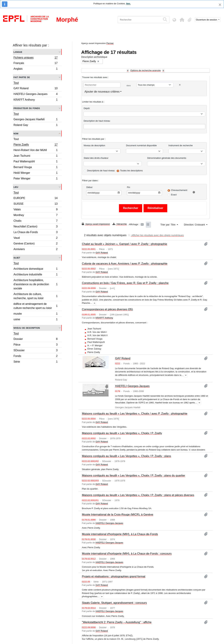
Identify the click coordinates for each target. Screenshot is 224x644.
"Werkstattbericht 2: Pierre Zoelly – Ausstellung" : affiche (117, 622)
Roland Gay (36, 125)
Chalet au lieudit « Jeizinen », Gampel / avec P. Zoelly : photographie (124, 244)
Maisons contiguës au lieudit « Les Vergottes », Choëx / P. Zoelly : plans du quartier (133, 475)
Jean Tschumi (36, 156)
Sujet (17, 258)
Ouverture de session (207, 20)
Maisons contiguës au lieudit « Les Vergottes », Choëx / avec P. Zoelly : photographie (135, 414)
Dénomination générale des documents (167, 158)
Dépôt (87, 108)
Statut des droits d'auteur (96, 158)
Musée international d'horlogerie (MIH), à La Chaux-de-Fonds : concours (127, 554)
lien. (128, 4)
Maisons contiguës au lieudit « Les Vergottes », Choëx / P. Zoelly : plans (126, 456)
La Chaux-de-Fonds (36, 233)
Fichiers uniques (36, 58)
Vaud (36, 238)
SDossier (36, 351)
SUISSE (36, 204)
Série (36, 362)
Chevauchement (179, 190)
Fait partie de (22, 77)
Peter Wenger (36, 179)
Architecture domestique (36, 269)
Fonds (36, 356)
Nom (16, 133)
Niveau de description (27, 328)
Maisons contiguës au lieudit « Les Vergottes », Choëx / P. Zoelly (122, 433)
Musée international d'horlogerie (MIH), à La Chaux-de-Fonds (120, 534)
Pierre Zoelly (36, 145)
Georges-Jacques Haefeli (36, 120)
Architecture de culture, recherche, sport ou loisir (36, 296)
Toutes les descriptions (132, 171)
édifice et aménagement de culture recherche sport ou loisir (36, 306)
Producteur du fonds (27, 108)
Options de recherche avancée (146, 70)
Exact (174, 195)
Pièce (36, 345)
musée (36, 314)
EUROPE (36, 199)
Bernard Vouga (36, 168)
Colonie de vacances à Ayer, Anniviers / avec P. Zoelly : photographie (125, 264)
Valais (36, 210)
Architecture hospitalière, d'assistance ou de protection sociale (36, 284)
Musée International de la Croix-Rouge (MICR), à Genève (118, 514)
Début (89, 187)
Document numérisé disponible (141, 145)
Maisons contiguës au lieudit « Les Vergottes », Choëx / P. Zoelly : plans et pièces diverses (138, 495)
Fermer (110, 43)
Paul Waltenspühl (36, 162)
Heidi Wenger (36, 173)
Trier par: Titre (168, 225)
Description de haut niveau (97, 121)
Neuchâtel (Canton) (36, 227)
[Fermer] (220, 5)
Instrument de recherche (181, 145)
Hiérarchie (120, 224)
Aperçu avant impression (96, 224)
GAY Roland (36, 89)
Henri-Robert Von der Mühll (36, 151)
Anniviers (36, 250)
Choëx (36, 221)
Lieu (16, 187)
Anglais (36, 69)
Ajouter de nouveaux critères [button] (102, 92)
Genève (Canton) (36, 244)
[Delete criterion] (180, 85)
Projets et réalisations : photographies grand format (114, 576)
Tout (16, 83)
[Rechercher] (140, 20)
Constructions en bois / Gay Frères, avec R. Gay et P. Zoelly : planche (125, 283)
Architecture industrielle (36, 275)
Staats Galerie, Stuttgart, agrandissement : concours (114, 603)
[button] (182, 20)
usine (36, 320)
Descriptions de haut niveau (101, 171)
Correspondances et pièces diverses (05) (107, 309)
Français (36, 64)
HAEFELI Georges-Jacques (36, 95)
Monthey (36, 216)
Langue (18, 52)
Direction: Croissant (195, 225)
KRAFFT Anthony (36, 100)
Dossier (36, 339)
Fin (128, 187)
